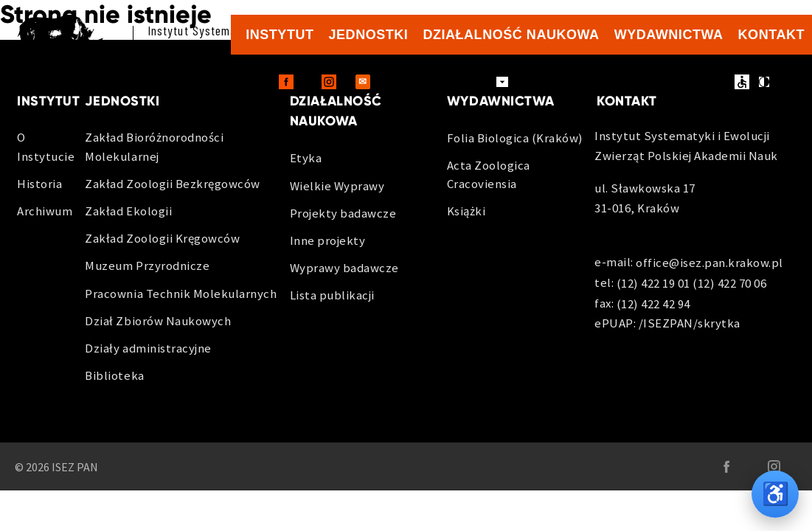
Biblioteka (114, 375)
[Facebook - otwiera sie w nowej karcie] (286, 82)
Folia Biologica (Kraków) (515, 138)
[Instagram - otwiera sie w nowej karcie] (329, 82)
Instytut (280, 35)
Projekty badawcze (343, 213)
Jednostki (369, 35)
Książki (466, 211)
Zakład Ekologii (128, 211)
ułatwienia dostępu (742, 82)
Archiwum (45, 211)
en (716, 83)
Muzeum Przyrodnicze (147, 265)
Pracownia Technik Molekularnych (181, 294)
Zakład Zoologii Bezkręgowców (172, 184)
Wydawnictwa (669, 35)
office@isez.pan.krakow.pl (709, 263)
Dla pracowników (438, 82)
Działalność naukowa (511, 35)
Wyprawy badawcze (344, 268)
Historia (39, 184)
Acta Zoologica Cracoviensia (489, 174)
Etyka (306, 158)
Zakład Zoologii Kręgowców (162, 238)
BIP (684, 82)
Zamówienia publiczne (591, 82)
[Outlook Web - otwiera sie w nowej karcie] (363, 82)
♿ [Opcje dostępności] (775, 494)
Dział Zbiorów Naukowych (158, 321)
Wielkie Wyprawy (337, 186)
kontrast (764, 82)
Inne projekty (328, 240)
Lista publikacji (332, 295)
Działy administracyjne (148, 348)
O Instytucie (46, 146)
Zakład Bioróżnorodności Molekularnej (154, 146)
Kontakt (771, 35)
